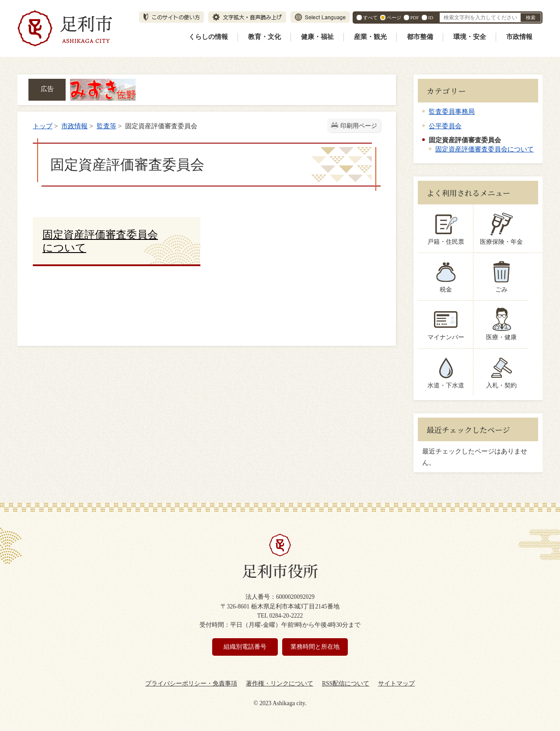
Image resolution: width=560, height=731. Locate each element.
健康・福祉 (317, 37)
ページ (394, 18)
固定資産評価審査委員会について (485, 149)
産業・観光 (370, 37)
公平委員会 (445, 126)
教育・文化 (264, 37)
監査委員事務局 (452, 111)
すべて (370, 18)
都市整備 (420, 37)
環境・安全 (470, 37)
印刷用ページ (359, 126)
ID (431, 18)
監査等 (107, 126)
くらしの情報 (208, 37)
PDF (415, 18)
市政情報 (519, 37)
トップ (43, 126)
